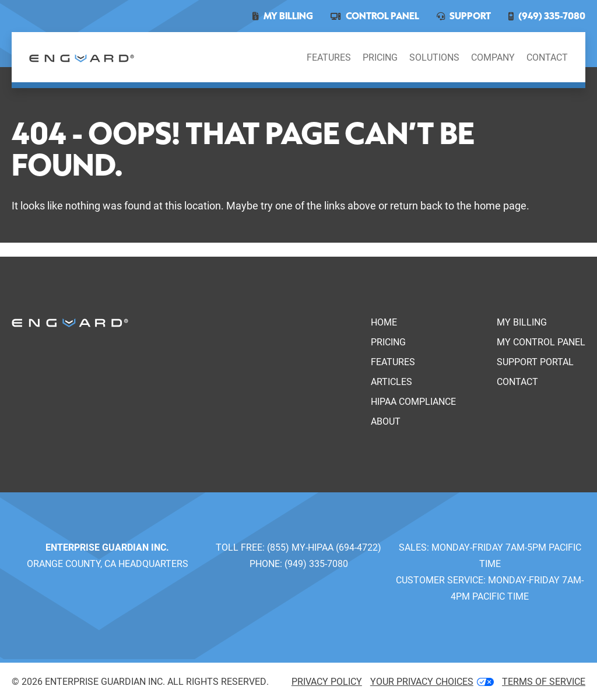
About (386, 421)
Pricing (380, 57)
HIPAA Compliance (413, 401)
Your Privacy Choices (432, 681)
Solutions (434, 57)
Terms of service (544, 681)
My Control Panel (541, 342)
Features (329, 57)
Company (493, 57)
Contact (547, 57)
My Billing (522, 322)
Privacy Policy (327, 681)
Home (384, 322)
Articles (391, 381)
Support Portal (535, 361)
